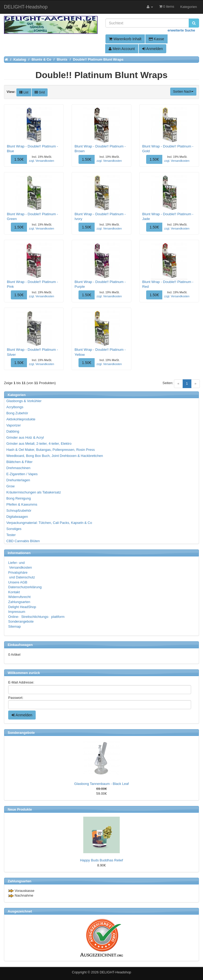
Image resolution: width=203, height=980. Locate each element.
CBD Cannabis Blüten (23, 541)
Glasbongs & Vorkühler (24, 401)
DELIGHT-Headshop (115, 972)
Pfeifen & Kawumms (22, 504)
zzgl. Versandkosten (41, 161)
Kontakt (14, 592)
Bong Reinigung (19, 498)
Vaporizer (14, 425)
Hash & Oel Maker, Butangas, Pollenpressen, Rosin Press (51, 450)
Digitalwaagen (17, 517)
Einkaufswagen (20, 645)
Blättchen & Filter (19, 462)
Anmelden (153, 49)
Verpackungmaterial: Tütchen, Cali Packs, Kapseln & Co (49, 523)
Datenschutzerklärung (25, 587)
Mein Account (122, 49)
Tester (11, 535)
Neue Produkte (20, 809)
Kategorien (189, 7)
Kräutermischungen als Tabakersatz (34, 492)
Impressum (17, 612)
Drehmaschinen (18, 468)
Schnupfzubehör (19, 511)
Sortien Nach (183, 92)
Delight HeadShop (22, 607)
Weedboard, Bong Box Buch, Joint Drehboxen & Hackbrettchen (55, 456)
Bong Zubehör (17, 413)
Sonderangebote (21, 621)
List (24, 92)
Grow (10, 486)
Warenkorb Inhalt (125, 39)
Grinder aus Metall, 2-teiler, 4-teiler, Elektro (39, 444)
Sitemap (15, 626)
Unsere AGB (18, 582)
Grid (40, 92)
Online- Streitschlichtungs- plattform (36, 617)
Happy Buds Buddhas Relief (102, 860)
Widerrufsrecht (19, 597)
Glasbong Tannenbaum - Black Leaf (101, 784)
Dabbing (13, 431)
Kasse (156, 39)
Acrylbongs (15, 407)
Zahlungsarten (19, 602)
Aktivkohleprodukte (21, 419)
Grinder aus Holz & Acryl (25, 437)
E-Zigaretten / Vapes (22, 474)
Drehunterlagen (18, 480)
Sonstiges (14, 529)
